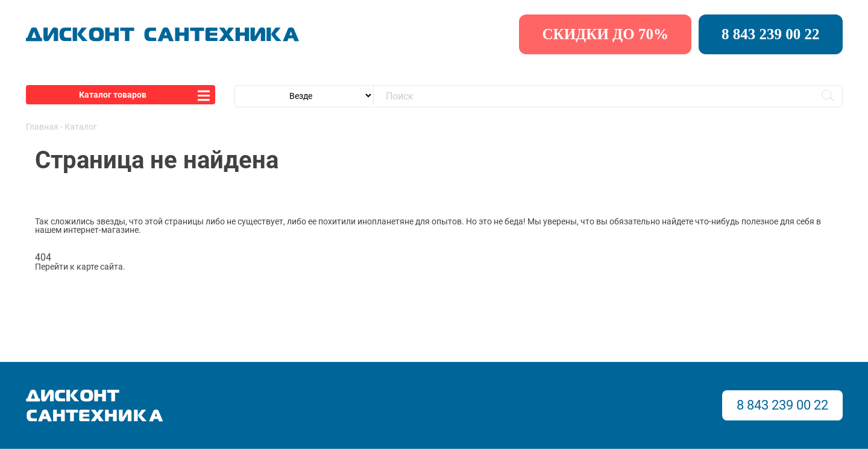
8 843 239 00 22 (771, 34)
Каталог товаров (113, 95)
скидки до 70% (605, 34)
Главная (42, 127)
